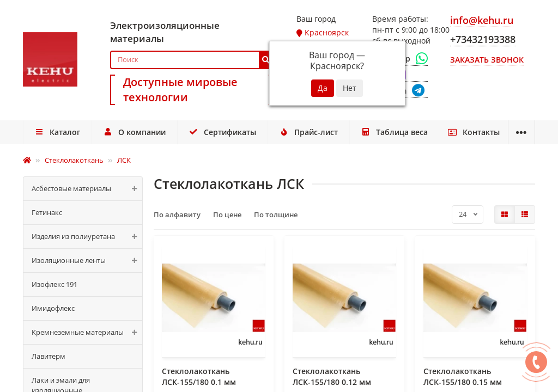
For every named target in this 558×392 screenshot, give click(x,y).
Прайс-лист (286, 132)
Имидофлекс (53, 308)
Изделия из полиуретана (87, 237)
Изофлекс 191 (54, 284)
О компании (125, 132)
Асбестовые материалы (87, 189)
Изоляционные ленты (87, 261)
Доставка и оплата (457, 132)
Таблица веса (365, 132)
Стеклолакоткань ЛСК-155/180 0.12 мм (332, 376)
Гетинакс (47, 212)
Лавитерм (48, 356)
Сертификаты (207, 132)
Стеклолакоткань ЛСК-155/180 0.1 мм (199, 376)
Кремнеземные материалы (87, 332)
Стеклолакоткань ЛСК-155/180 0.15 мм (463, 376)
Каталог (54, 132)
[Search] (192, 60)
